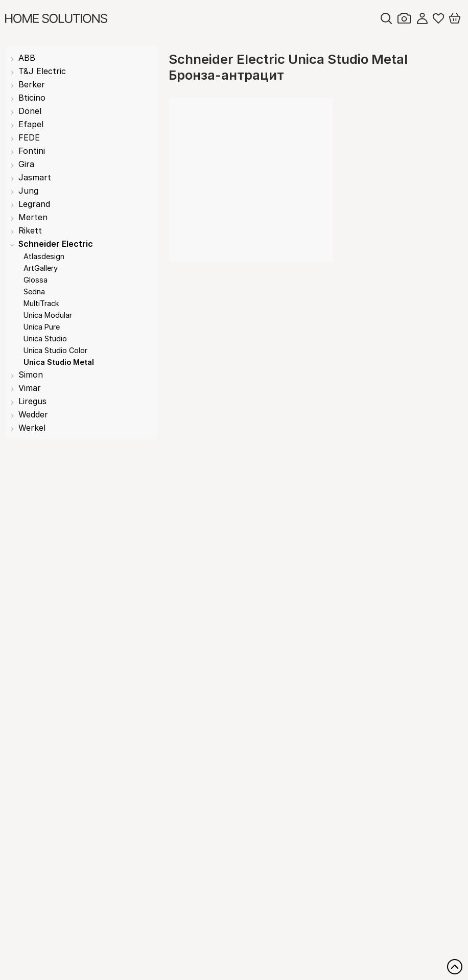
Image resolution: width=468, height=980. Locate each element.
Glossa (36, 280)
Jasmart (35, 177)
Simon (31, 375)
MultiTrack (41, 303)
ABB (27, 58)
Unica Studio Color (55, 350)
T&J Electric (42, 71)
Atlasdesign (44, 256)
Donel (30, 111)
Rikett (30, 230)
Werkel (32, 428)
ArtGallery (41, 268)
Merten (33, 217)
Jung (28, 191)
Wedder (33, 414)
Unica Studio (45, 339)
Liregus (32, 401)
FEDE (29, 137)
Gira (26, 164)
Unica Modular (48, 315)
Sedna (34, 291)
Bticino (32, 98)
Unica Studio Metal (59, 362)
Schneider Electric (56, 244)
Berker (32, 84)
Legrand (34, 204)
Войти (422, 18)
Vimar (30, 388)
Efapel (31, 124)
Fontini (32, 151)
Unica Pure (42, 327)
